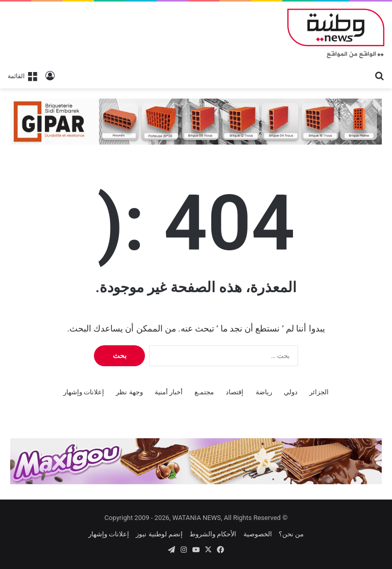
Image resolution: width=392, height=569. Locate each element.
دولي (291, 392)
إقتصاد (235, 392)
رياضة (264, 392)
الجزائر (319, 392)
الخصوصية (258, 534)
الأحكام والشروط (213, 534)
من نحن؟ (291, 534)
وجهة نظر (129, 392)
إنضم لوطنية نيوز (159, 534)
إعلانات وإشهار (84, 392)
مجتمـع (204, 392)
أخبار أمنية (169, 392)
